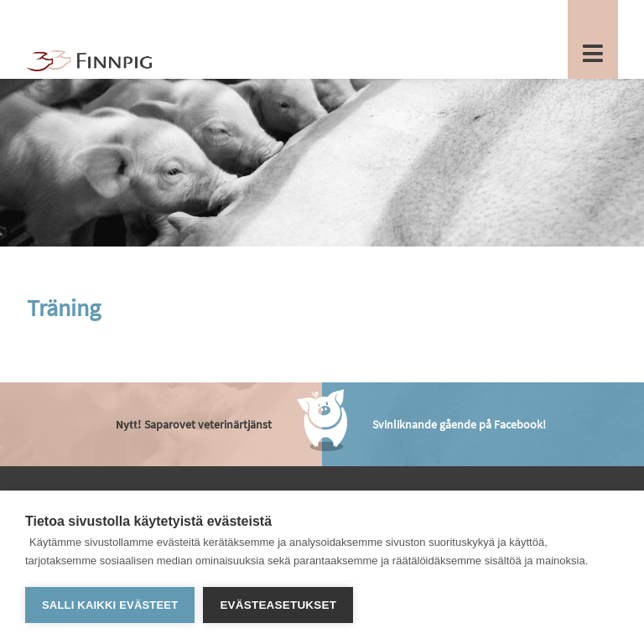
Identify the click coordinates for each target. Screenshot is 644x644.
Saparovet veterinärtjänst (194, 424)
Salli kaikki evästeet (110, 605)
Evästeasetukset (278, 605)
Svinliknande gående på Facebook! (459, 424)
